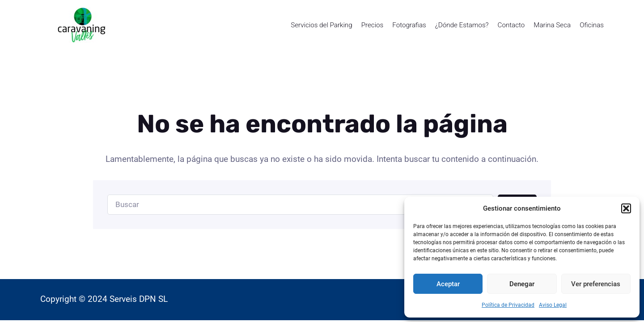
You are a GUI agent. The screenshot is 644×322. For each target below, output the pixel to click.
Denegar (522, 284)
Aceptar (448, 284)
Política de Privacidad (508, 305)
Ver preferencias (596, 284)
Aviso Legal (553, 305)
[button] (626, 208)
